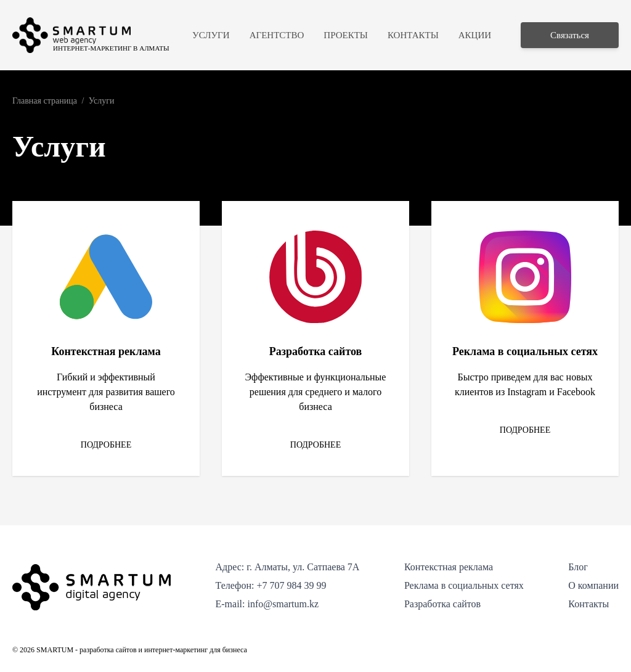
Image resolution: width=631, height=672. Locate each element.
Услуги (211, 35)
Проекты (346, 35)
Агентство (277, 35)
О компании (593, 585)
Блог (578, 567)
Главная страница (45, 101)
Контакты (413, 35)
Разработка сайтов (442, 604)
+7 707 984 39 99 (291, 585)
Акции (475, 35)
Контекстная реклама (449, 567)
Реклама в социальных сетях (464, 585)
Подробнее (106, 445)
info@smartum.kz (283, 604)
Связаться (570, 35)
